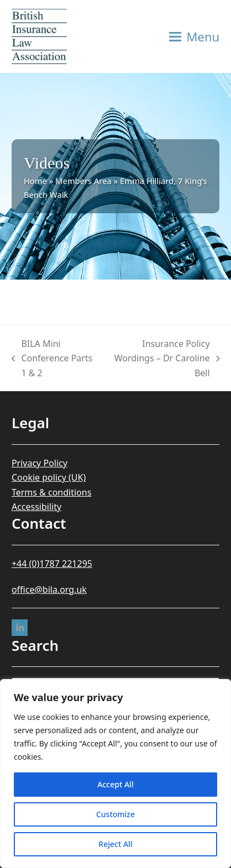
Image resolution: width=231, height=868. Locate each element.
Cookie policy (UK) (49, 477)
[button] (195, 36)
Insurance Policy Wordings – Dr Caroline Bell (164, 359)
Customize (116, 814)
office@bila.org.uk (49, 590)
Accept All (115, 784)
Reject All (115, 844)
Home (35, 181)
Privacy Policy (40, 463)
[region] (116, 774)
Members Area (83, 181)
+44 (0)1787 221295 (52, 564)
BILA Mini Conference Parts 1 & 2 (52, 359)
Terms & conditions (51, 492)
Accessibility (36, 507)
